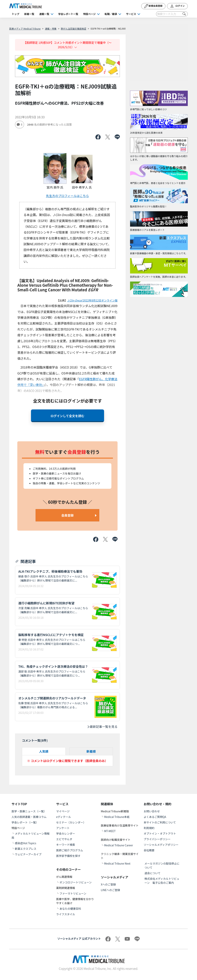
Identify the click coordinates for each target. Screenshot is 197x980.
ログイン (177, 6)
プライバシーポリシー (157, 839)
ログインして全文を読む (68, 416)
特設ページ (90, 14)
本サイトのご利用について (160, 822)
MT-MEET (110, 831)
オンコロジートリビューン (76, 882)
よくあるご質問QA (155, 817)
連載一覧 (44, 14)
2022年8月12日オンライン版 (92, 300)
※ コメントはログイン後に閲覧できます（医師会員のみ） (68, 761)
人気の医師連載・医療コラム (29, 817)
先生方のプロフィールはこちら (68, 196)
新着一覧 (29, 14)
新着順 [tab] (91, 751)
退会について (153, 873)
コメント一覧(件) (35, 740)
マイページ (63, 811)
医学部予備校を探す (68, 856)
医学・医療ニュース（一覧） (29, 811)
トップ (15, 14)
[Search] (172, 14)
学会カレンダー (66, 833)
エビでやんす (64, 839)
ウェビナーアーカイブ (28, 854)
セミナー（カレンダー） (71, 822)
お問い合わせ (152, 811)
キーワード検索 (66, 845)
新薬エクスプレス (26, 849)
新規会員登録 (153, 6)
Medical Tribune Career (119, 845)
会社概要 (149, 850)
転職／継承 (111, 14)
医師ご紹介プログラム (70, 850)
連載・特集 (51, 29)
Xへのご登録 (108, 884)
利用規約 (149, 828)
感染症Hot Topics (25, 843)
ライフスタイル (66, 914)
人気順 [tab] (44, 751)
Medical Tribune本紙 (117, 817)
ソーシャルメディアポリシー (161, 845)
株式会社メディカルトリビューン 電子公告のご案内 (162, 881)
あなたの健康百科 (70, 909)
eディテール (64, 817)
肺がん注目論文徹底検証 (73, 29)
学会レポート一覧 (68, 14)
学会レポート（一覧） (25, 822)
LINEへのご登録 (110, 890)
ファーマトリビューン (73, 893)
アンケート (63, 828)
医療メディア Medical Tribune (25, 29)
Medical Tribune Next (117, 863)
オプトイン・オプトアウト (160, 833)
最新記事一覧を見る (102, 727)
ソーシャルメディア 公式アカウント (79, 939)
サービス (131, 14)
